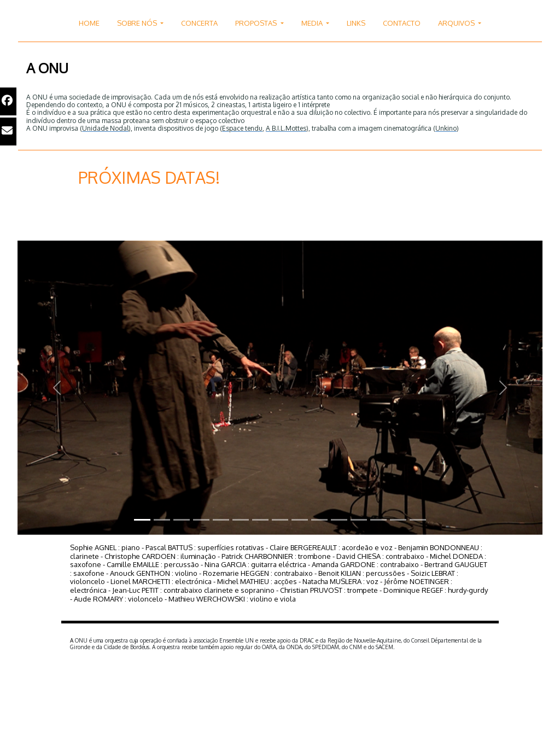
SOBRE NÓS (138, 23)
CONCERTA (199, 23)
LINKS (356, 23)
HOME (89, 23)
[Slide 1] (142, 520)
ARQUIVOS (457, 23)
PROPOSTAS (257, 23)
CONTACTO (402, 23)
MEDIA (313, 23)
